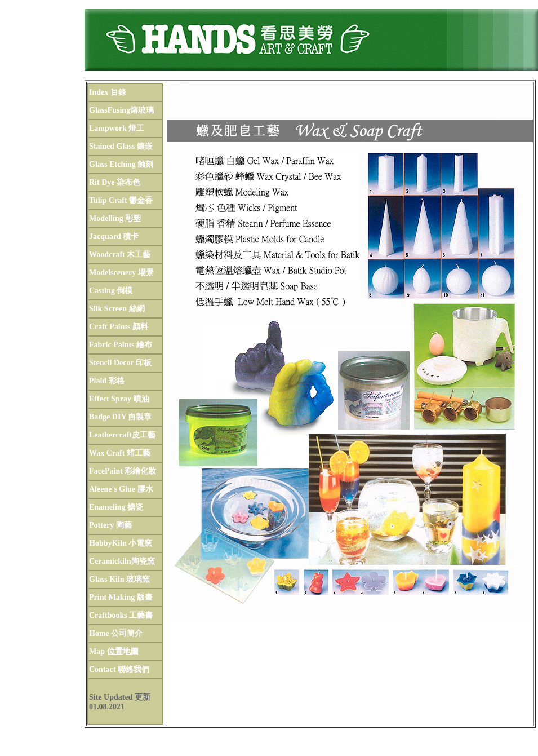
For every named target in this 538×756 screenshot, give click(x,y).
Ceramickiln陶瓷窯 (122, 561)
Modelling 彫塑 (115, 218)
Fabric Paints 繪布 (121, 345)
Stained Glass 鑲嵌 (121, 146)
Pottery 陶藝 (110, 525)
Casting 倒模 (111, 291)
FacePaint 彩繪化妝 (123, 471)
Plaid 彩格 (107, 381)
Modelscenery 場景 (121, 273)
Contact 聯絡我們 (119, 669)
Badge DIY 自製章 (121, 417)
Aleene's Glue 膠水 (121, 489)
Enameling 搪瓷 (116, 507)
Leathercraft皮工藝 (122, 435)
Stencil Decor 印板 (120, 363)
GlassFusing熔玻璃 (121, 110)
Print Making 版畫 (121, 597)
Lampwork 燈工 (117, 128)
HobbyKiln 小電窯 (121, 543)
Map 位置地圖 (114, 651)
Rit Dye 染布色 (115, 182)
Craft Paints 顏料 (119, 327)
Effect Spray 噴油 (119, 399)
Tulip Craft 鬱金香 (121, 200)
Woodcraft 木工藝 (120, 255)
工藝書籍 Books (350, 632)
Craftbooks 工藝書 (121, 615)
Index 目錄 (108, 92)
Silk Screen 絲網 (117, 309)
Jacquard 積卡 (114, 236)
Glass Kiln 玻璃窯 (119, 579)
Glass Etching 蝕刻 (121, 164)
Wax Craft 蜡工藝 (120, 453)
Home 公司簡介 (116, 633)
